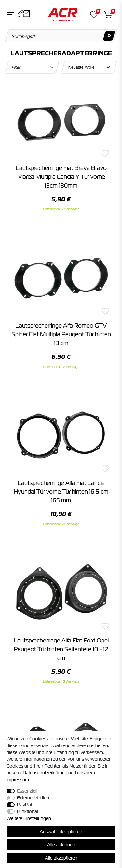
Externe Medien (33, 798)
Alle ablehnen (61, 845)
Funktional (27, 811)
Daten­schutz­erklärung (45, 773)
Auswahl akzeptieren (61, 832)
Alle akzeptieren (61, 858)
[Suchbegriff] (61, 36)
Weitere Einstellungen (29, 818)
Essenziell (27, 791)
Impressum (18, 780)
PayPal (24, 805)
